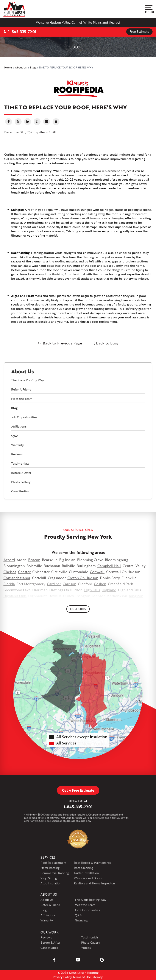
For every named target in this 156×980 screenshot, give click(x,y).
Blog (14, 408)
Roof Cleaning (83, 868)
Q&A (15, 436)
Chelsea (10, 572)
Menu (149, 9)
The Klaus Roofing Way (27, 380)
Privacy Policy (62, 977)
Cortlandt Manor (17, 578)
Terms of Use (82, 977)
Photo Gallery (21, 482)
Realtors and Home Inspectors (95, 883)
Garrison (69, 584)
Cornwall (97, 572)
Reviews (17, 454)
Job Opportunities (24, 417)
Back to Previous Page (60, 343)
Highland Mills (15, 596)
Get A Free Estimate (78, 790)
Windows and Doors (88, 878)
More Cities (78, 609)
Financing (81, 920)
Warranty (17, 445)
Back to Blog (105, 343)
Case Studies (20, 491)
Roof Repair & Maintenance (93, 863)
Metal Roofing (50, 868)
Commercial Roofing (55, 873)
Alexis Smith (48, 132)
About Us (23, 371)
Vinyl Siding (49, 878)
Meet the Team (22, 399)
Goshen (100, 584)
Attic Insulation (51, 883)
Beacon (34, 560)
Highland (109, 590)
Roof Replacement (53, 863)
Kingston (136, 596)
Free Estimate (139, 31)
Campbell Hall (109, 566)
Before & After (21, 473)
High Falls (92, 590)
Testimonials (20, 463)
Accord (9, 560)
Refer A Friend (21, 389)
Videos (86, 948)
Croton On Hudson (83, 578)
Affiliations (19, 426)
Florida (9, 584)
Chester (24, 572)
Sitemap (97, 977)
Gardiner (54, 584)
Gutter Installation (86, 873)
